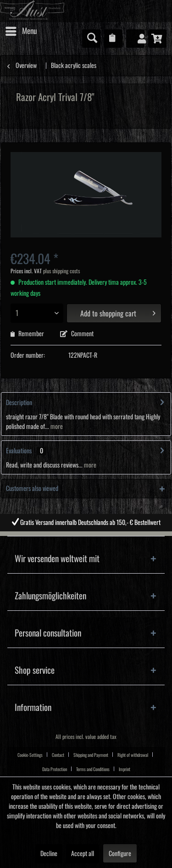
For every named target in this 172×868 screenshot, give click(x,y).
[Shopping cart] (157, 39)
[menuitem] (21, 31)
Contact (58, 755)
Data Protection (55, 769)
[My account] (135, 39)
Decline (49, 854)
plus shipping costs (61, 271)
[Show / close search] (91, 39)
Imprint (125, 769)
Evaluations (19, 451)
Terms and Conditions (93, 769)
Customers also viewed (32, 489)
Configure (120, 854)
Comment (77, 334)
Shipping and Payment (91, 755)
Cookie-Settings (30, 755)
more (56, 427)
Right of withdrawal (133, 755)
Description (19, 403)
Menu (21, 29)
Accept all (83, 854)
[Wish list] (113, 39)
